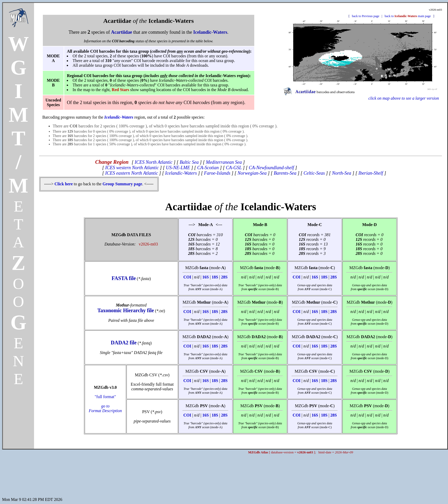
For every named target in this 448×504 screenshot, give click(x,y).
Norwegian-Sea (252, 173)
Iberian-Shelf (371, 173)
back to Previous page (366, 16)
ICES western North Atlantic (132, 168)
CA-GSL (234, 168)
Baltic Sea (189, 162)
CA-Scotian (208, 168)
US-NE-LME (178, 168)
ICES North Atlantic (153, 162)
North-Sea (342, 173)
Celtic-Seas (314, 173)
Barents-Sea (285, 173)
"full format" (105, 404)
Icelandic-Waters (181, 173)
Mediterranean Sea (224, 162)
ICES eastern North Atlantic (132, 173)
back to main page (408, 16)
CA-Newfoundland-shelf (271, 168)
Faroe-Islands (217, 173)
